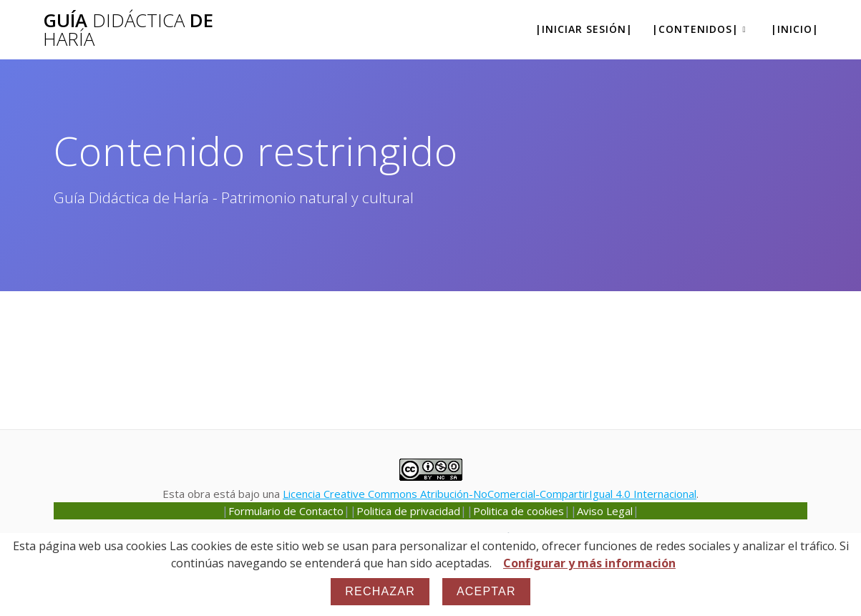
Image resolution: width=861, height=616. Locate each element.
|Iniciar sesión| (584, 29)
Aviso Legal (605, 511)
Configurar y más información (589, 563)
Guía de (128, 30)
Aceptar (486, 591)
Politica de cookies (519, 511)
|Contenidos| (695, 29)
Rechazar (380, 591)
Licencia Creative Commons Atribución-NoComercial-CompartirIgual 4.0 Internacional (490, 494)
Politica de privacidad (408, 511)
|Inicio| (795, 29)
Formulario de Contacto (286, 511)
